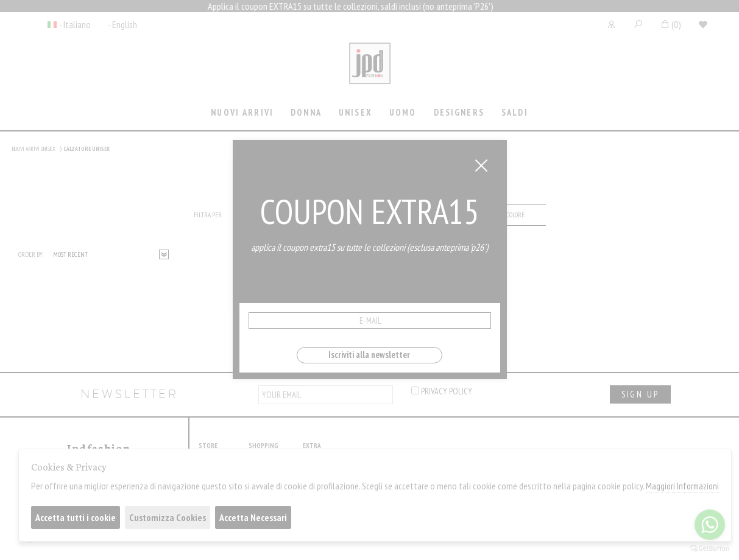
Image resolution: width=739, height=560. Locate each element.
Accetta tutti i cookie (76, 517)
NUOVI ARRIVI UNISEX (34, 149)
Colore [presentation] (515, 215)
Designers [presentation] (459, 112)
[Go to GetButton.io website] (710, 548)
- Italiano (75, 24)
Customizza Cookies (168, 517)
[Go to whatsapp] (710, 525)
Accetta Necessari (253, 517)
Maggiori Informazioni (682, 486)
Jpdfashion (370, 71)
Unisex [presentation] (355, 112)
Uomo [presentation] (403, 112)
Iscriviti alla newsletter (369, 355)
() (670, 24)
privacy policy (442, 391)
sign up (640, 394)
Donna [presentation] (306, 112)
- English (122, 24)
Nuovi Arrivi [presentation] (242, 112)
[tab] (242, 114)
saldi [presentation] (515, 112)
